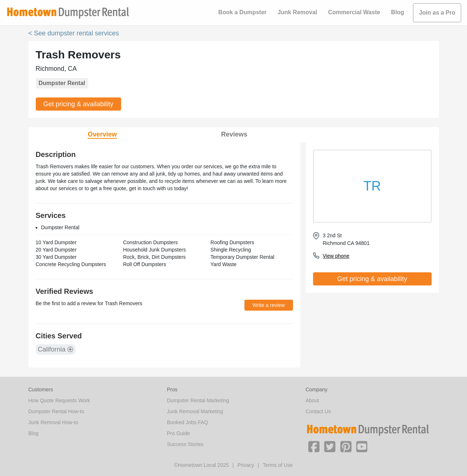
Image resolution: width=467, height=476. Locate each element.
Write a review (269, 305)
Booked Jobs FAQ (188, 422)
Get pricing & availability (78, 104)
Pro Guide (179, 433)
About (312, 400)
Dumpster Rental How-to (56, 411)
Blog (398, 12)
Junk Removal (297, 12)
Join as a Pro (437, 13)
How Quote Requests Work (59, 400)
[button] (314, 446)
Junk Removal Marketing (195, 411)
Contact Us (318, 411)
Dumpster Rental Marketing (198, 400)
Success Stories (185, 444)
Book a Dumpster (242, 12)
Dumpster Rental (62, 83)
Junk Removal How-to (53, 422)
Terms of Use (278, 465)
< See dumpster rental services (74, 33)
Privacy (246, 465)
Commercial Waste (354, 12)
